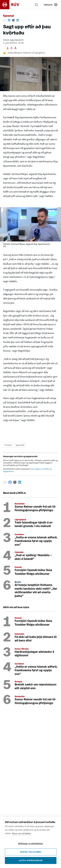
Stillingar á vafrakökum (30, 843)
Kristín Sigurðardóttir (13, 40)
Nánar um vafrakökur (22, 833)
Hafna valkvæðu (31, 852)
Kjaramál (8, 16)
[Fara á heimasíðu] (12, 5)
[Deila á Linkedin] (18, 20)
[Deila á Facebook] (9, 20)
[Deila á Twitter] (13, 20)
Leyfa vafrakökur (31, 860)
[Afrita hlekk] (5, 20)
